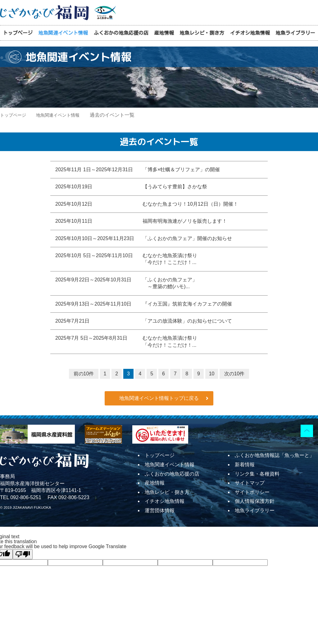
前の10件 (84, 374)
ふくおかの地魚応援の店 (121, 33)
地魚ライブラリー (295, 33)
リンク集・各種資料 (257, 474)
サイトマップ (250, 483)
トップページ (18, 33)
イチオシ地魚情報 (250, 33)
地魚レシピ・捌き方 (202, 33)
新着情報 (245, 465)
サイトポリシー (252, 492)
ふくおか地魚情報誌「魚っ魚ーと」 (275, 455)
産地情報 (164, 33)
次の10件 (234, 374)
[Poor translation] (23, 554)
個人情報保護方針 (255, 501)
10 (212, 374)
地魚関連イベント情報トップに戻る (159, 398)
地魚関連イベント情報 (63, 33)
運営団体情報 (160, 510)
